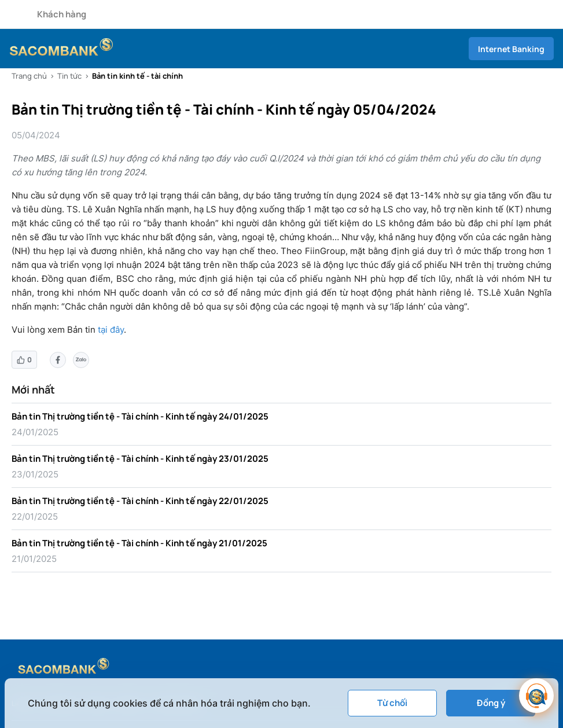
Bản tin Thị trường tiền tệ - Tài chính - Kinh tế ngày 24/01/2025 (140, 416)
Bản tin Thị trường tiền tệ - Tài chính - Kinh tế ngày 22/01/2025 (140, 501)
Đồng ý (491, 703)
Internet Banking (511, 49)
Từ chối (392, 703)
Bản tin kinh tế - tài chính (137, 76)
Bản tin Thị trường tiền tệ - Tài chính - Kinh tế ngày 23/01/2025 (140, 459)
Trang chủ (29, 76)
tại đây (111, 330)
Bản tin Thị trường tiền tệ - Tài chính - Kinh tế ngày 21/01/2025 (139, 543)
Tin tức (69, 76)
